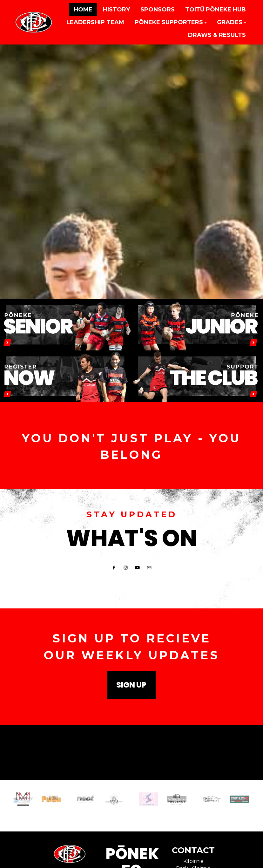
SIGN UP (131, 685)
